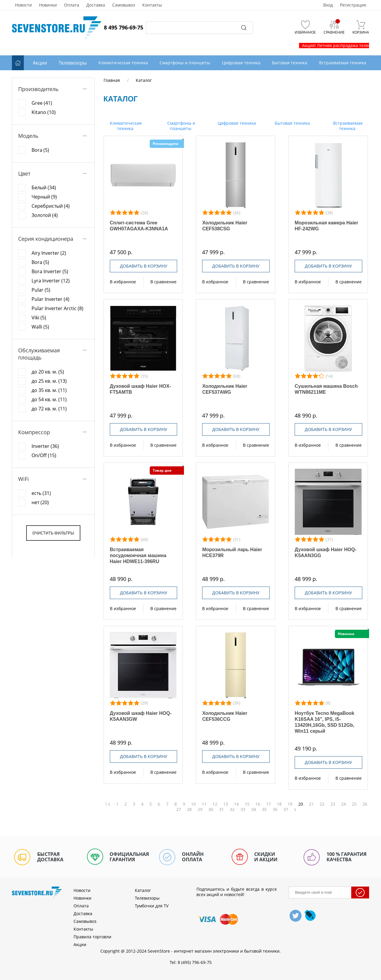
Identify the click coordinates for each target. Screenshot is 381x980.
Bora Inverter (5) (50, 271)
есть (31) (41, 493)
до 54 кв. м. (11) (49, 399)
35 (264, 809)
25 (354, 804)
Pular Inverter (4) (50, 299)
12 (215, 804)
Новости (23, 5)
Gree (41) (42, 103)
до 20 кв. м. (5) (48, 372)
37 (286, 809)
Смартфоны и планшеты (181, 126)
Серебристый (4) (51, 206)
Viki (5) (39, 318)
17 (268, 804)
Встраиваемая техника (347, 126)
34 (254, 809)
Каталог (143, 890)
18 (279, 804)
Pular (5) (41, 290)
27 (179, 809)
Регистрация (353, 5)
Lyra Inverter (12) (51, 281)
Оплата (72, 5)
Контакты (152, 5)
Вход (328, 5)
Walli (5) (40, 327)
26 (365, 804)
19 (290, 804)
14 (236, 804)
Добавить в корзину (144, 266)
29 (200, 809)
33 (243, 809)
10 (193, 804)
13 (226, 804)
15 (247, 804)
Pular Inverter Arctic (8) (57, 308)
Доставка (96, 5)
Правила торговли (92, 937)
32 (232, 809)
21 (311, 804)
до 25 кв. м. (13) (49, 381)
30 (211, 809)
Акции (40, 63)
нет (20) (40, 502)
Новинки (48, 5)
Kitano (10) (44, 112)
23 (333, 804)
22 (322, 804)
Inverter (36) (45, 446)
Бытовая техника (292, 123)
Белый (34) (44, 187)
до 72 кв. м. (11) (49, 409)
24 (343, 804)
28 (189, 809)
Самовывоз (124, 5)
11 (204, 804)
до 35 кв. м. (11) (49, 390)
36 (275, 809)
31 (221, 809)
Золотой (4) (45, 215)
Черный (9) (44, 197)
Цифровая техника (236, 123)
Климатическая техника (125, 126)
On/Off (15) (44, 455)
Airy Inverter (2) (49, 253)
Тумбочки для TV (152, 906)
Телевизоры (73, 63)
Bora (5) (40, 150)
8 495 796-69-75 (124, 27)
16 (258, 804)
